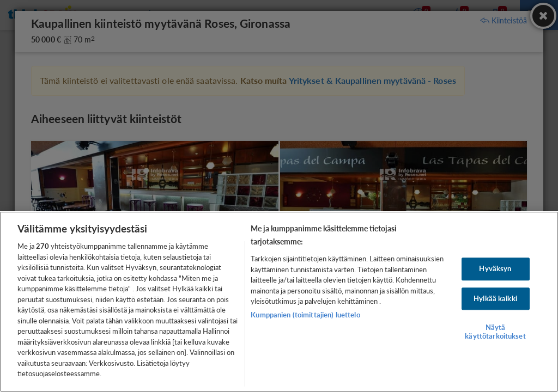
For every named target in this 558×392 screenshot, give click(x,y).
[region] (279, 302)
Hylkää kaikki (495, 298)
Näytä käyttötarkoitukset (495, 332)
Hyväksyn (495, 268)
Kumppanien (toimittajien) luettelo (305, 315)
